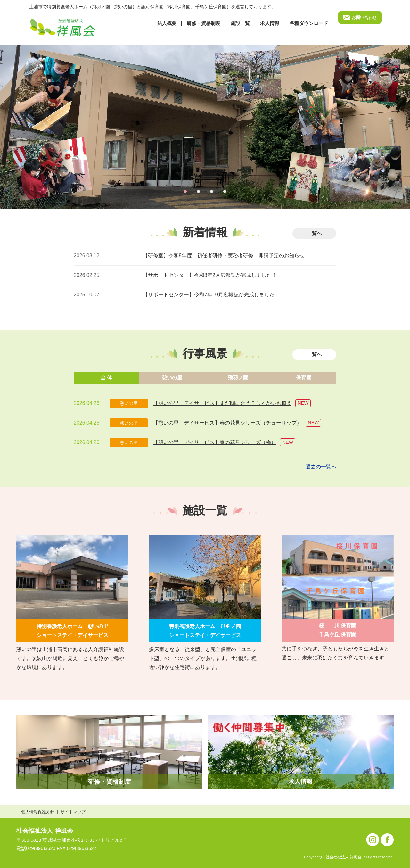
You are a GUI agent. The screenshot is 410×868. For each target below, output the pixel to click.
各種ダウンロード (309, 23)
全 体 (106, 378)
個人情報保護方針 (38, 812)
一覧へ (314, 233)
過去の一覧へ (321, 467)
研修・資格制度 (204, 23)
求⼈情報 (270, 23)
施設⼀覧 (240, 23)
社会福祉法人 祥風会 (45, 831)
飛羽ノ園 (238, 378)
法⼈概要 (167, 23)
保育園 (304, 378)
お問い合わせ (364, 17)
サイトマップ (73, 812)
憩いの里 (172, 378)
